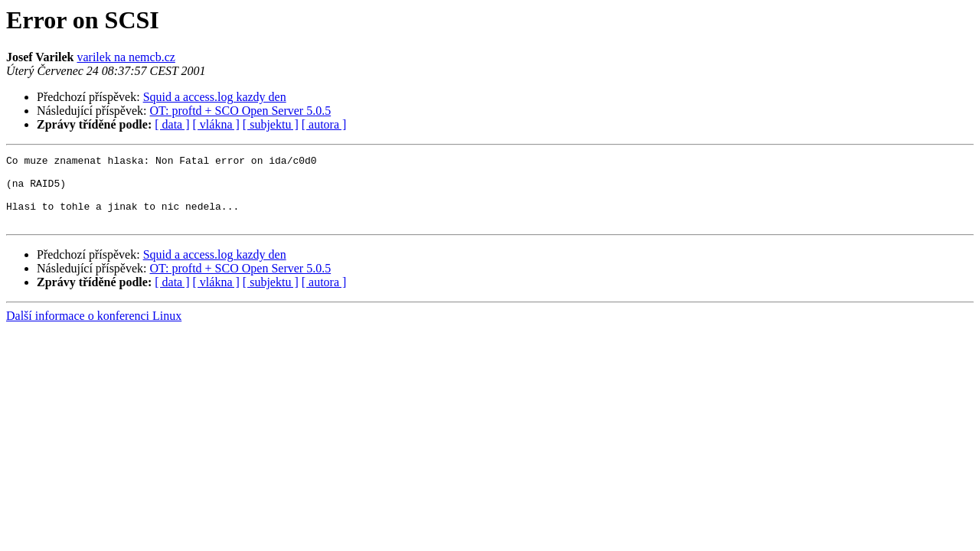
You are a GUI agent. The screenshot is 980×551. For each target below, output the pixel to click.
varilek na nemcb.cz (126, 57)
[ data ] (172, 124)
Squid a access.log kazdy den (215, 97)
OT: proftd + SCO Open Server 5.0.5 (241, 111)
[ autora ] (324, 124)
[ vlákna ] (216, 124)
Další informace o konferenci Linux (94, 329)
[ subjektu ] (271, 124)
